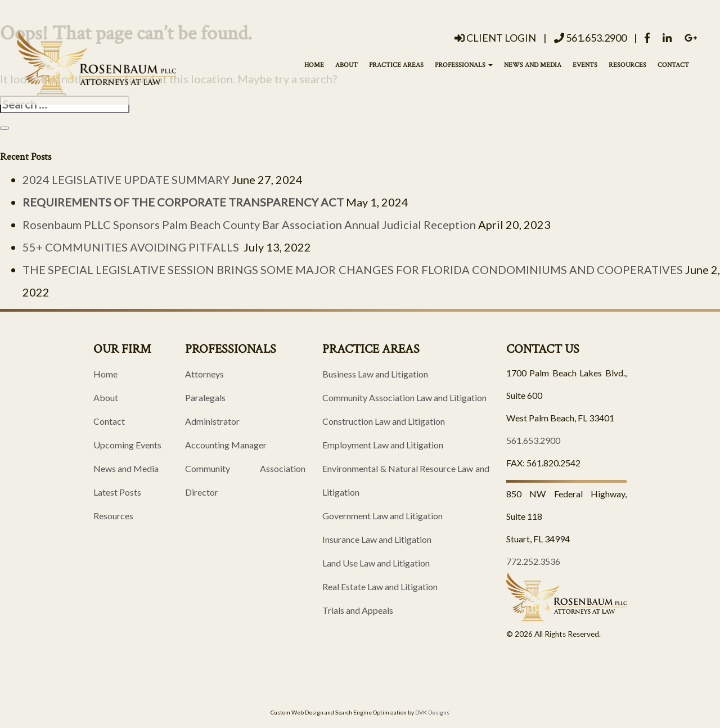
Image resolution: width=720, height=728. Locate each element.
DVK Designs (432, 712)
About (346, 65)
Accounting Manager (226, 445)
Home (314, 65)
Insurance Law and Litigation (377, 539)
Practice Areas (396, 65)
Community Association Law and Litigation (404, 397)
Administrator (212, 421)
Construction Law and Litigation (384, 421)
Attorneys (204, 374)
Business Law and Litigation (375, 374)
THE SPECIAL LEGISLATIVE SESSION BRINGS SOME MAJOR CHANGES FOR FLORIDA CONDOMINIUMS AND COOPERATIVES (353, 269)
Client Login (495, 38)
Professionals (464, 65)
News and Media (533, 65)
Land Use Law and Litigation (376, 563)
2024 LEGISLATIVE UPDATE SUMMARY (126, 179)
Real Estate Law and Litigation (380, 587)
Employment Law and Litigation (383, 445)
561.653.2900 (590, 38)
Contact (673, 65)
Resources (627, 65)
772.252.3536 (533, 561)
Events (585, 65)
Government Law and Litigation (382, 516)
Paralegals (205, 397)
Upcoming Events (127, 445)
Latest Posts (117, 492)
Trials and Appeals (358, 610)
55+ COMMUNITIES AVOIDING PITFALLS (132, 247)
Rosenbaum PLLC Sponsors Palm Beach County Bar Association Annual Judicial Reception (249, 224)
